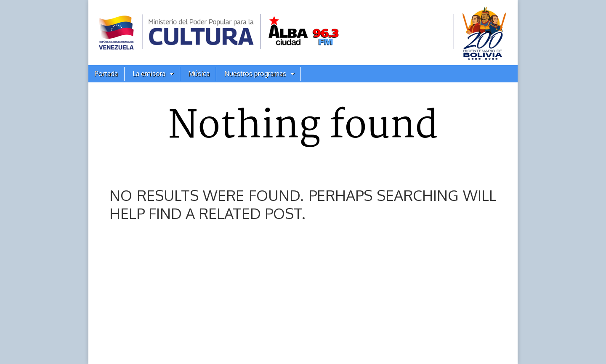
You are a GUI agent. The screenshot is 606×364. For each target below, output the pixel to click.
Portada (106, 74)
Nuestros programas (255, 74)
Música (199, 74)
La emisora (149, 74)
